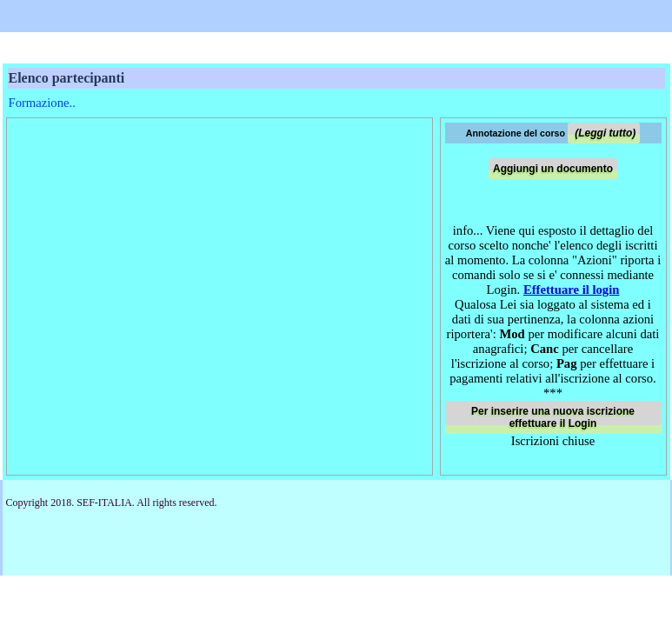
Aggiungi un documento (553, 169)
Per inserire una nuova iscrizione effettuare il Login (553, 417)
